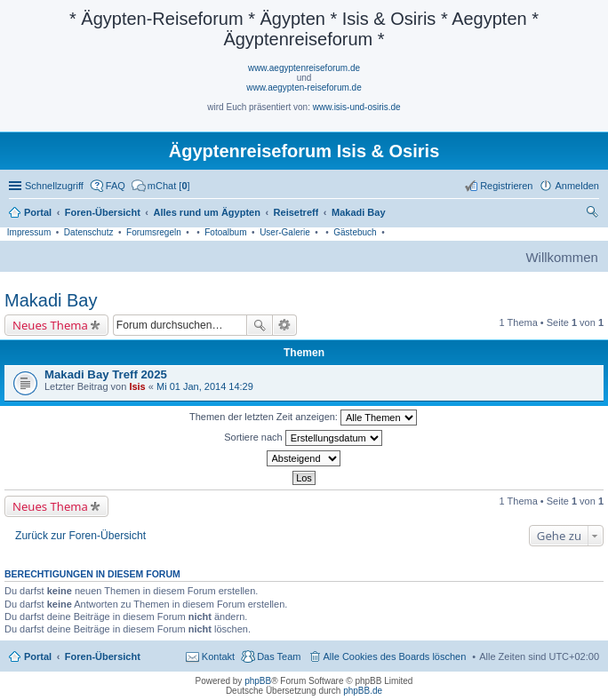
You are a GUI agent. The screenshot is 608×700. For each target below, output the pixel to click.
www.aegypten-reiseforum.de (304, 87)
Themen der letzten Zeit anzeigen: (303, 418)
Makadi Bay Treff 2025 (106, 374)
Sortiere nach (303, 438)
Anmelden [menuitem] (577, 186)
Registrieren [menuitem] (506, 186)
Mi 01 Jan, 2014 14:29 (205, 386)
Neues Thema (50, 325)
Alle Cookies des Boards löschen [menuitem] (395, 656)
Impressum (29, 232)
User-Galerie (285, 232)
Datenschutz (89, 232)
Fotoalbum (225, 232)
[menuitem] (161, 186)
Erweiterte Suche (285, 325)
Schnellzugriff (54, 186)
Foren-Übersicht (103, 656)
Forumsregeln (154, 232)
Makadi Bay (51, 300)
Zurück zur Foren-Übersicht (80, 536)
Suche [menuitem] (594, 214)
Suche (260, 325)
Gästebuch (355, 232)
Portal (38, 212)
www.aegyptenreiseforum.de (304, 68)
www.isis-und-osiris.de (357, 107)
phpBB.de (363, 691)
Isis (137, 386)
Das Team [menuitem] (279, 656)
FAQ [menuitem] (116, 186)
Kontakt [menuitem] (218, 656)
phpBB (258, 681)
